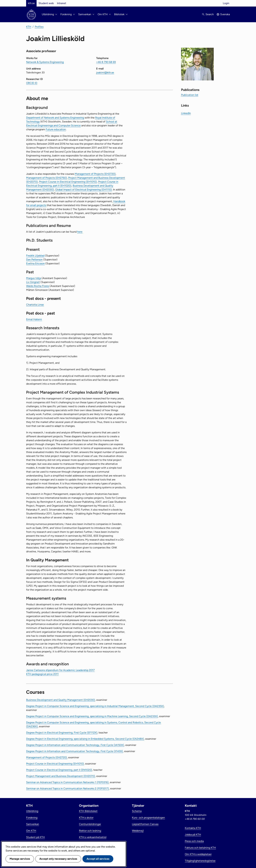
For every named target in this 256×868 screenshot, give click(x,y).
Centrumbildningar (90, 824)
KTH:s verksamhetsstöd (93, 837)
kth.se (31, 3)
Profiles (39, 27)
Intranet (62, 3)
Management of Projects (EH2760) (47, 178)
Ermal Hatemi (34, 319)
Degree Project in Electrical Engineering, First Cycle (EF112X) (62, 733)
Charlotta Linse (35, 305)
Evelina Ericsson (35, 263)
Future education (56, 129)
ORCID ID (32, 83)
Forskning (32, 818)
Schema (137, 811)
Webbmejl (138, 831)
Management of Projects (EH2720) (95, 174)
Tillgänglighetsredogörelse (200, 861)
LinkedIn (186, 113)
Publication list (190, 95)
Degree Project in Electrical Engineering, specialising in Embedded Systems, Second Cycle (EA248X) (85, 739)
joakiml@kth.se (105, 72)
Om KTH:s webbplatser (198, 854)
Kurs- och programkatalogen (148, 818)
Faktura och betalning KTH (200, 848)
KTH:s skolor (86, 818)
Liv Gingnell (33, 282)
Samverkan (33, 824)
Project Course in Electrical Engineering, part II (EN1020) (59, 770)
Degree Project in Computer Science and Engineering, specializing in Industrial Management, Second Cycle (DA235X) (95, 706)
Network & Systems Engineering (45, 62)
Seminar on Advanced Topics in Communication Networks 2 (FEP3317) (68, 788)
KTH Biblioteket (88, 811)
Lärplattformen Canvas (145, 824)
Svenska (225, 14)
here (80, 232)
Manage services (20, 859)
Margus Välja (34, 278)
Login (226, 3)
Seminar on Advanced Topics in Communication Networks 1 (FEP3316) (67, 782)
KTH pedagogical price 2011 (42, 674)
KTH (29, 27)
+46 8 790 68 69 (106, 62)
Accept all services (98, 859)
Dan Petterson (34, 260)
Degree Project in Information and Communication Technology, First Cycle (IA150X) (75, 745)
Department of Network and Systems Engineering (55, 118)
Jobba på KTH (193, 835)
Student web (46, 3)
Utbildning (32, 811)
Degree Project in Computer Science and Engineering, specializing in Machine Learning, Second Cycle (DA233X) (92, 716)
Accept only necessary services (58, 859)
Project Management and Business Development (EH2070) (61, 776)
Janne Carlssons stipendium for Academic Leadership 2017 (60, 670)
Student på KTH (35, 837)
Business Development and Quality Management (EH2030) (61, 700)
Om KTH (31, 831)
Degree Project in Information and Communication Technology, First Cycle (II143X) (75, 751)
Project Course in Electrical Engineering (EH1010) (68, 182)
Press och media (194, 841)
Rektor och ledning (90, 831)
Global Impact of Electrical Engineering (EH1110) (84, 190)
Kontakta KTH (193, 828)
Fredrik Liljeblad (35, 256)
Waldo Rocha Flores (38, 286)
